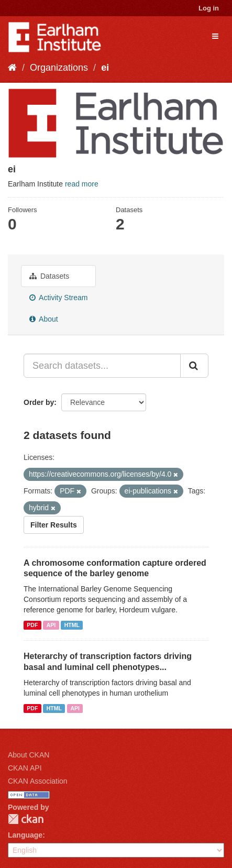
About (44, 319)
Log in (209, 8)
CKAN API (25, 768)
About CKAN (29, 755)
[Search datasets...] (102, 366)
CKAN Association (38, 781)
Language (25, 835)
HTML (72, 625)
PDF (32, 625)
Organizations (59, 68)
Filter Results (54, 525)
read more (82, 184)
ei (105, 68)
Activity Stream (58, 298)
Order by (39, 402)
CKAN (26, 819)
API (51, 625)
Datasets (49, 276)
